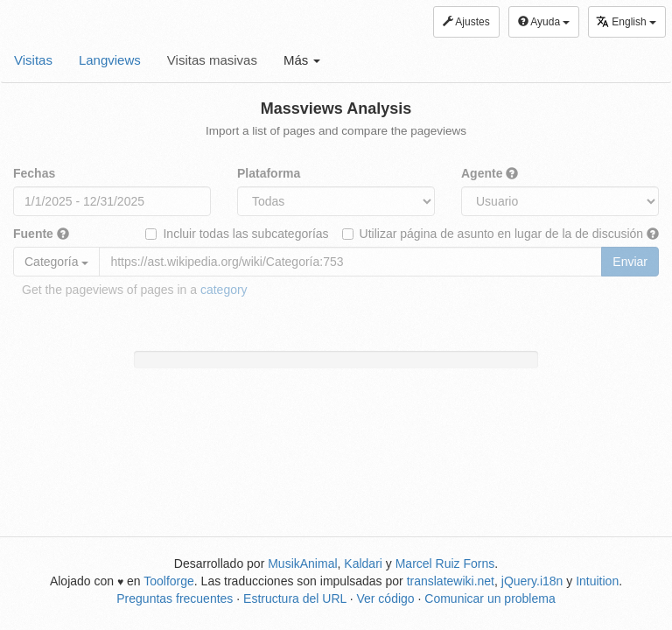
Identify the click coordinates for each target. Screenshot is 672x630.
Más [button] (302, 60)
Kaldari (363, 563)
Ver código (385, 598)
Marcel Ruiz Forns (445, 563)
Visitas (33, 60)
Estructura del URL (295, 598)
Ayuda (544, 22)
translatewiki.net (451, 581)
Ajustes (466, 22)
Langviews (110, 60)
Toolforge (169, 581)
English (626, 21)
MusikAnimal (302, 563)
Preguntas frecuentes (175, 598)
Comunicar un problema (490, 598)
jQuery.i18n (532, 581)
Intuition (597, 581)
